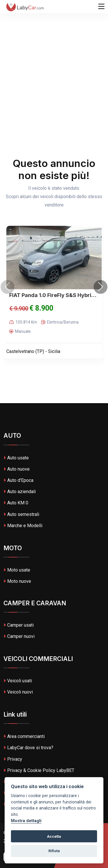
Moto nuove (17, 581)
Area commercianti (24, 736)
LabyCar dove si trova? (28, 748)
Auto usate (16, 458)
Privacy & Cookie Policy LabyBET (39, 770)
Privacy (13, 759)
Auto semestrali (21, 514)
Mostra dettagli (26, 821)
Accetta (54, 836)
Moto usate (17, 570)
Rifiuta (54, 851)
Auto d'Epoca (18, 480)
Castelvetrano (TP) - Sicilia (33, 351)
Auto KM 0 (16, 503)
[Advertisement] (54, 57)
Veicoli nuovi (18, 692)
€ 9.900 (19, 309)
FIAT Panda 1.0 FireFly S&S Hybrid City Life (54, 295)
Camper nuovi (19, 636)
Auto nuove (17, 469)
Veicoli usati (18, 681)
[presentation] (7, 287)
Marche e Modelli (23, 526)
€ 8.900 (41, 308)
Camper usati (19, 625)
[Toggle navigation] (101, 7)
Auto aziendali (20, 492)
